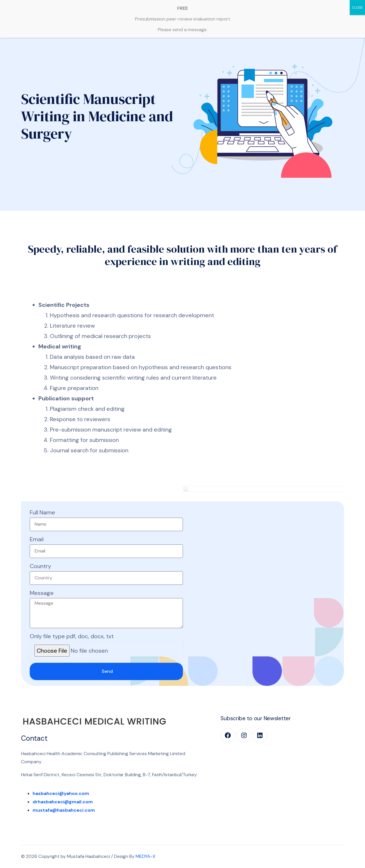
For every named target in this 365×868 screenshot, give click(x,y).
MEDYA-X (146, 856)
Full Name (42, 512)
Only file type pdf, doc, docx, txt (72, 636)
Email (37, 539)
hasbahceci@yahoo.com (61, 793)
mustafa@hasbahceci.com (64, 810)
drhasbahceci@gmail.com (63, 802)
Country (40, 566)
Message (42, 593)
